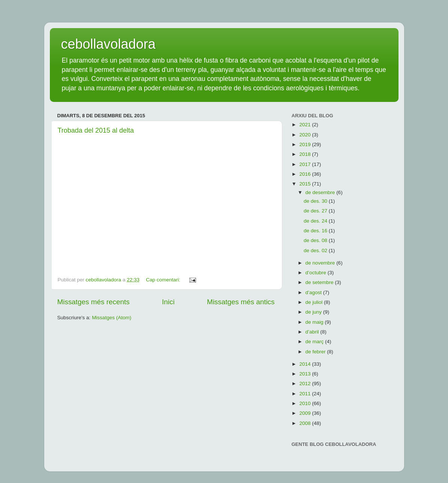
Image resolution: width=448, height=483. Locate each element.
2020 (306, 135)
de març (315, 342)
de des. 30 (316, 201)
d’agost (314, 292)
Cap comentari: (164, 280)
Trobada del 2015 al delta (96, 130)
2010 (306, 403)
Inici (168, 302)
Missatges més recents (94, 302)
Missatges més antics (241, 302)
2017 (306, 164)
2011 (306, 394)
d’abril (313, 332)
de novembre (321, 263)
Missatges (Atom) (112, 318)
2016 (306, 174)
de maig (315, 322)
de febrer (316, 352)
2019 (306, 144)
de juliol (315, 302)
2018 (306, 154)
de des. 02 (316, 250)
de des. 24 (316, 221)
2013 (306, 374)
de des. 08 (316, 240)
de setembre (320, 282)
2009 (306, 413)
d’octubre (317, 273)
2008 (306, 423)
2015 (306, 184)
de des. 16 (316, 231)
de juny (314, 312)
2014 (306, 364)
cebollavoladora (108, 44)
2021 (306, 125)
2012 (306, 384)
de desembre (321, 192)
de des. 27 (316, 211)
